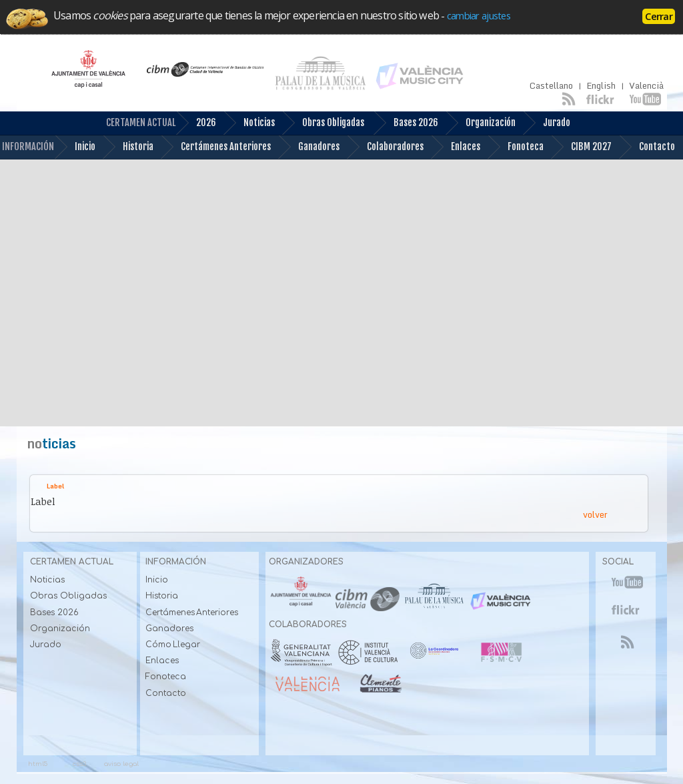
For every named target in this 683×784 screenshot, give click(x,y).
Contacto (647, 147)
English (601, 86)
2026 (196, 123)
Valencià (646, 86)
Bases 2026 (406, 123)
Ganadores (308, 147)
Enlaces (455, 147)
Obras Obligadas (323, 123)
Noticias (249, 123)
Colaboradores (385, 147)
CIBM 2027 (581, 147)
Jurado (546, 123)
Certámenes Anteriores (215, 147)
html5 (38, 764)
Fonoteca (515, 147)
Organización (480, 123)
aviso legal (121, 764)
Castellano (551, 86)
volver (595, 514)
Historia (128, 147)
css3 (79, 764)
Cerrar (659, 16)
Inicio (75, 147)
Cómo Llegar (173, 645)
